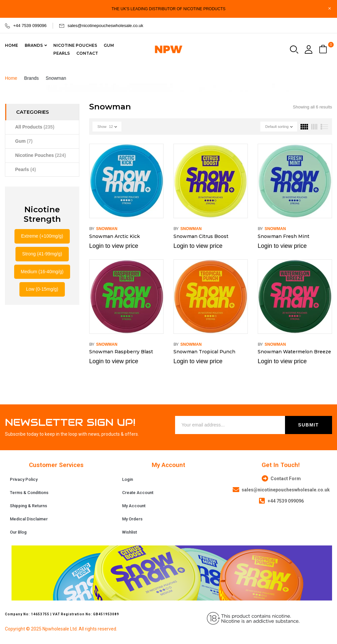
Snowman (107, 229)
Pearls (26, 169)
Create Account (138, 493)
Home (11, 78)
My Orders (132, 519)
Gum (24, 141)
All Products (35, 127)
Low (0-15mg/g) (42, 289)
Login (128, 479)
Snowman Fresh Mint (284, 236)
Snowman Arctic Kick (115, 236)
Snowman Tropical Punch (204, 352)
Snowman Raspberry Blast (121, 352)
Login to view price (114, 246)
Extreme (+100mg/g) (42, 236)
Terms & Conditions (29, 493)
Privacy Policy (24, 479)
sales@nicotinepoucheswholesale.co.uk (105, 26)
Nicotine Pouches (40, 155)
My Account (134, 506)
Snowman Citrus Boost (201, 236)
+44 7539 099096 (30, 26)
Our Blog (18, 532)
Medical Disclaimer (29, 519)
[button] (324, 50)
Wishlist (130, 532)
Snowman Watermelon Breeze (294, 352)
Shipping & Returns (28, 506)
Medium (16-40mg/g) (42, 272)
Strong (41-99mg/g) (42, 254)
